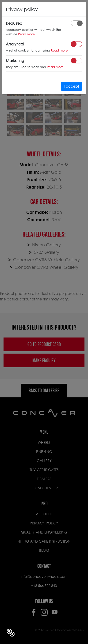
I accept (71, 86)
